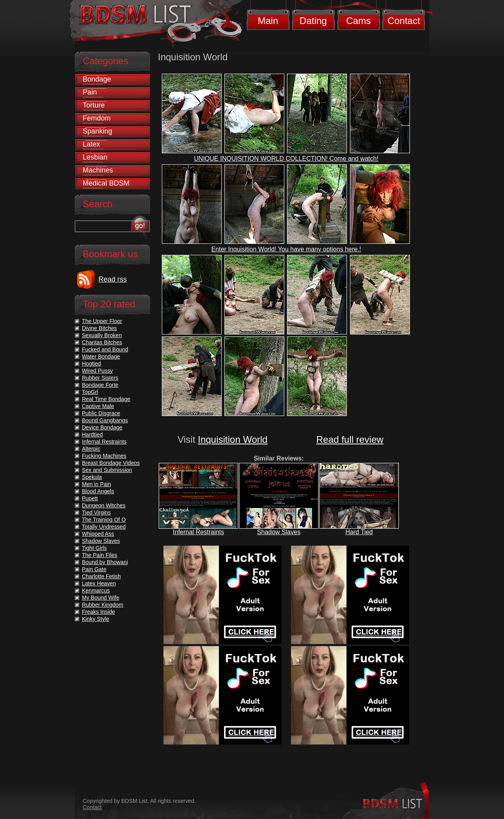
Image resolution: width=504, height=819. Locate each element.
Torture (94, 105)
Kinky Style (95, 619)
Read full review (350, 439)
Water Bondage (101, 357)
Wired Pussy (97, 371)
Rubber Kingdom (103, 605)
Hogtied (91, 364)
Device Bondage (102, 427)
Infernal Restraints (198, 532)
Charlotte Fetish (101, 576)
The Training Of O (104, 520)
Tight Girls (94, 548)
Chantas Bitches (102, 342)
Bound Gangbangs (105, 420)
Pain (90, 92)
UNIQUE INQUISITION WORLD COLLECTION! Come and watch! (286, 159)
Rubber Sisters (100, 378)
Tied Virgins (96, 513)
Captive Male (98, 406)
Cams (359, 21)
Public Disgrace (101, 413)
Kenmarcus (96, 591)
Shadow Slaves (279, 532)
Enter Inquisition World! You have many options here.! (286, 249)
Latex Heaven (99, 583)
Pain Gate (94, 569)
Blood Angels (98, 491)
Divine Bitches (99, 328)
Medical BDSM (106, 183)
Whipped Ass (98, 534)
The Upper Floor (102, 321)
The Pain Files (99, 555)
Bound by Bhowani (105, 562)
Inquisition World (233, 439)
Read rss (113, 279)
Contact (404, 21)
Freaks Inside (98, 612)
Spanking (97, 131)
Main (268, 21)
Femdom (97, 118)
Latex (91, 144)
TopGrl (90, 392)
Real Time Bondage (106, 399)
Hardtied (92, 435)
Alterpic (91, 449)
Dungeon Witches (104, 505)
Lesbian (95, 157)
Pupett (90, 498)
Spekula (92, 477)
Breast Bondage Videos (111, 463)
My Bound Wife (101, 598)
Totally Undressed (104, 527)
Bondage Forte (100, 385)
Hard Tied (359, 532)
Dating (313, 21)
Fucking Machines (104, 456)
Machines (98, 170)
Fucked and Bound (105, 349)
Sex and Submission (107, 470)
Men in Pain (96, 484)
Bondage (97, 79)
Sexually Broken (102, 335)
